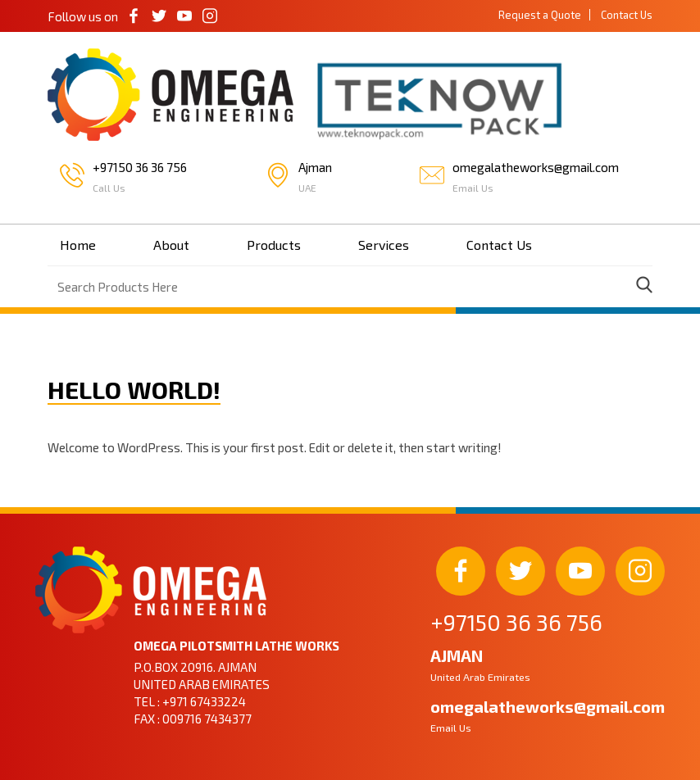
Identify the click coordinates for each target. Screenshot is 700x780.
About (171, 245)
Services (384, 245)
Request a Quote (540, 15)
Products (274, 245)
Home (78, 245)
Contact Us (627, 15)
